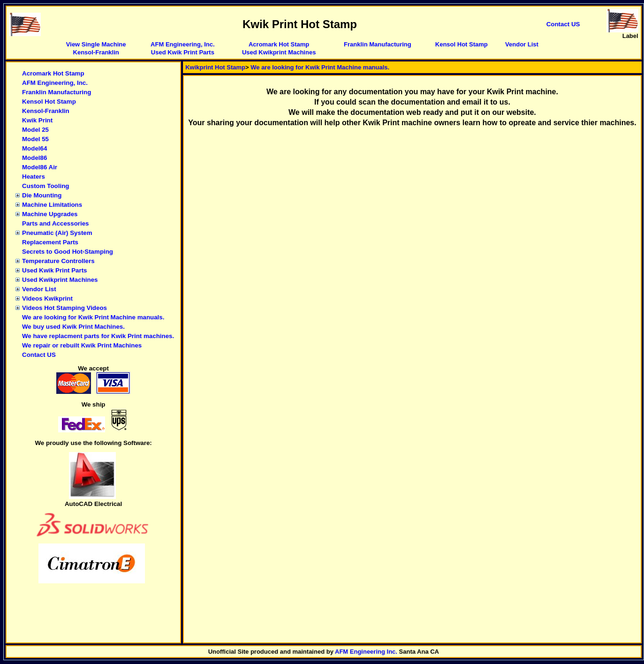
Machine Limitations (52, 205)
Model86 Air (40, 167)
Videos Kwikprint (47, 298)
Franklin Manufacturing (378, 44)
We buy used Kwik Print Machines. (73, 327)
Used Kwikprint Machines (279, 52)
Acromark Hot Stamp (279, 44)
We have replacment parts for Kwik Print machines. (98, 336)
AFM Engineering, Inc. (183, 44)
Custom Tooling (45, 186)
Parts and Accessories (56, 223)
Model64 (34, 148)
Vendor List (522, 44)
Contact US (39, 355)
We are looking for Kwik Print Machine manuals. (93, 317)
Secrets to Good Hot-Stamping (68, 252)
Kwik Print (37, 120)
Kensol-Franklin (96, 52)
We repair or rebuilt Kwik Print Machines (82, 345)
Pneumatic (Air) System (57, 233)
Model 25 (35, 130)
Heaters (34, 177)
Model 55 (35, 139)
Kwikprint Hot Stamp (215, 67)
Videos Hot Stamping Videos (64, 308)
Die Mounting (42, 195)
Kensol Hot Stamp (462, 44)
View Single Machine (96, 44)
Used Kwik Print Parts (183, 52)
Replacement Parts (50, 242)
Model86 (34, 158)
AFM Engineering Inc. (366, 652)
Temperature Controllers (58, 261)
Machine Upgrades (50, 214)
